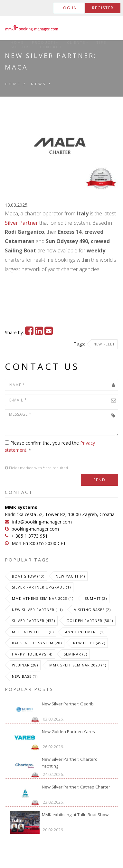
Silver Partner (21, 223)
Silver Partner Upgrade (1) (41, 587)
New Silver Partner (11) (37, 610)
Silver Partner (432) (33, 621)
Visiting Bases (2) (92, 610)
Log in (69, 8)
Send (99, 480)
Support (21, 47)
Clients (78, 42)
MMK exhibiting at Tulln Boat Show (75, 815)
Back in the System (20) (37, 643)
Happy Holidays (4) (32, 654)
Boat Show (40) (28, 576)
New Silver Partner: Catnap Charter (76, 787)
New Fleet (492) (89, 643)
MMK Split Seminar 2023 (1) (78, 665)
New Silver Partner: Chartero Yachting (70, 763)
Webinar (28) (25, 665)
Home (17, 42)
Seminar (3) (76, 654)
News (39, 84)
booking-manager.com (35, 529)
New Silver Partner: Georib (68, 704)
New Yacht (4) (70, 576)
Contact (51, 47)
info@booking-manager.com (42, 522)
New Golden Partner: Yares (68, 731)
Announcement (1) (85, 632)
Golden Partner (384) (90, 621)
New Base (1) (25, 676)
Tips (101, 42)
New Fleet (104, 344)
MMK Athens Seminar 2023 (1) (43, 598)
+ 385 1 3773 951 (29, 536)
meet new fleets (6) (33, 632)
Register (103, 8)
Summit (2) (96, 598)
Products (45, 42)
